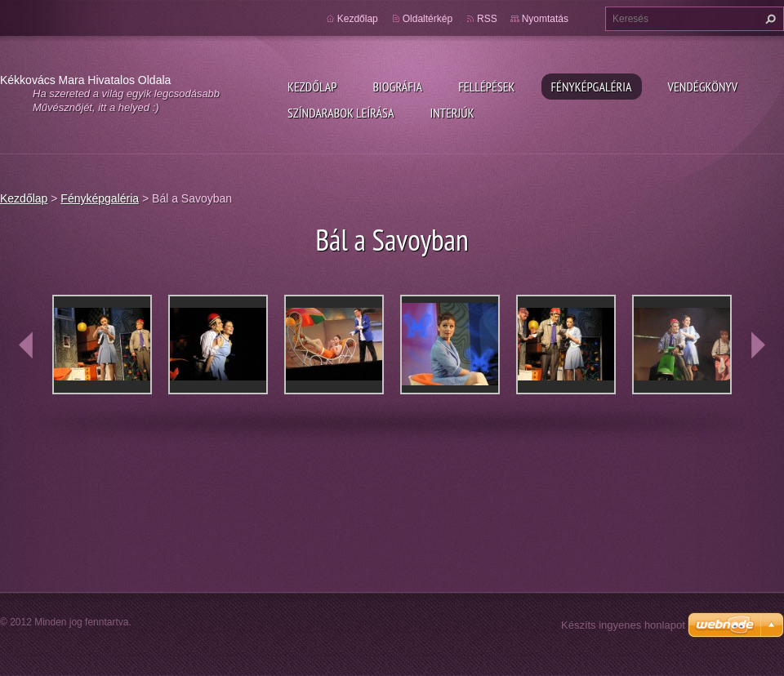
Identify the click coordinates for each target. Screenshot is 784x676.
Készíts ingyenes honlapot (623, 625)
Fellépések (486, 87)
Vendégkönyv (703, 87)
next (758, 345)
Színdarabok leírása (341, 113)
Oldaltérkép (428, 19)
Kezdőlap (312, 87)
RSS (487, 19)
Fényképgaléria (592, 87)
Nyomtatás (545, 19)
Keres (768, 19)
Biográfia (397, 87)
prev (26, 345)
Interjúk (452, 113)
